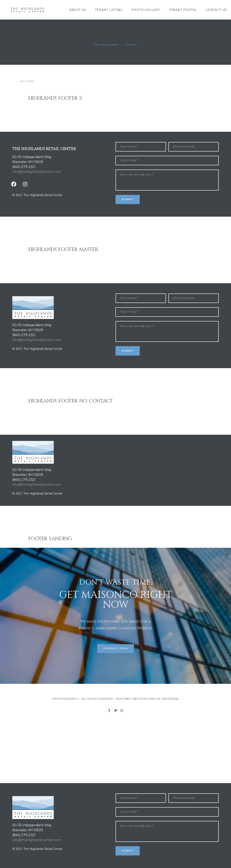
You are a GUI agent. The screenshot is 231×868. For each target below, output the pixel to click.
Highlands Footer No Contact (70, 401)
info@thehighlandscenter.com (37, 172)
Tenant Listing (109, 10)
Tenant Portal (183, 10)
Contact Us (216, 10)
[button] (115, 649)
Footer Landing (50, 539)
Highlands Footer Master (63, 250)
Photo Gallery (146, 10)
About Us (78, 10)
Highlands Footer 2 (55, 98)
